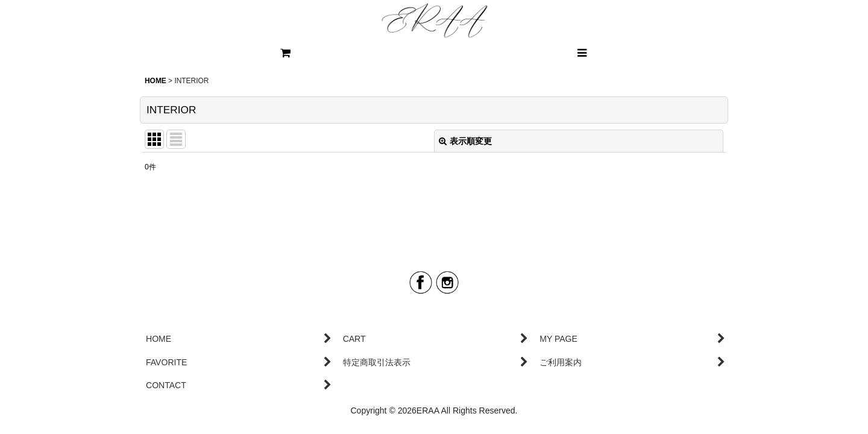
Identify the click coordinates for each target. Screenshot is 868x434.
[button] (582, 53)
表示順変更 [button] (465, 141)
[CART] (286, 53)
